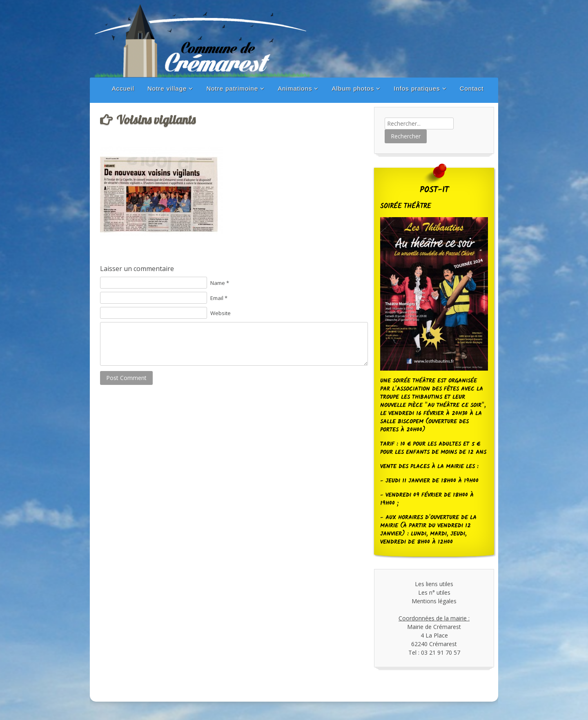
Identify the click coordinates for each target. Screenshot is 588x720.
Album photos (353, 88)
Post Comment (126, 378)
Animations (295, 88)
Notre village (167, 88)
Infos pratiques (417, 88)
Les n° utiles (434, 592)
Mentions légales (434, 601)
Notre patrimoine (232, 88)
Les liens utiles (434, 584)
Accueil (123, 88)
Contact (472, 88)
